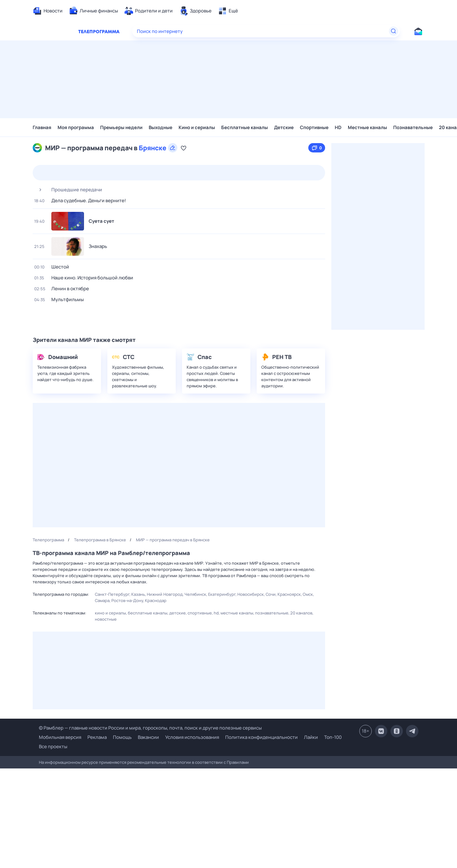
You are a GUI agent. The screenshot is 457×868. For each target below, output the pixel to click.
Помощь (122, 737)
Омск (308, 594)
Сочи (271, 594)
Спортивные (314, 127)
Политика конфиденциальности (261, 737)
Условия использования (192, 737)
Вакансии (148, 737)
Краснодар (156, 600)
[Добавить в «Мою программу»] (184, 148)
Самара (102, 600)
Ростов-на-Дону (127, 600)
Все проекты (53, 747)
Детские (284, 127)
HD (338, 127)
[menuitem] (48, 11)
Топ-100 (333, 737)
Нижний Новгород (165, 594)
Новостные (106, 619)
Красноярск (289, 594)
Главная (42, 127)
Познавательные (413, 127)
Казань (138, 594)
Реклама (97, 737)
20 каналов (301, 613)
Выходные (161, 127)
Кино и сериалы (197, 127)
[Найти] (394, 31)
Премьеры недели (121, 127)
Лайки (311, 737)
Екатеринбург (222, 594)
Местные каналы (367, 127)
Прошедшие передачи (68, 190)
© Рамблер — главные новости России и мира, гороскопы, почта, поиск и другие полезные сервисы (150, 728)
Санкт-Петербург (112, 594)
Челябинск (195, 594)
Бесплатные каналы (245, 127)
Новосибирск (251, 594)
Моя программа (76, 127)
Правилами (238, 762)
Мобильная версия (60, 737)
